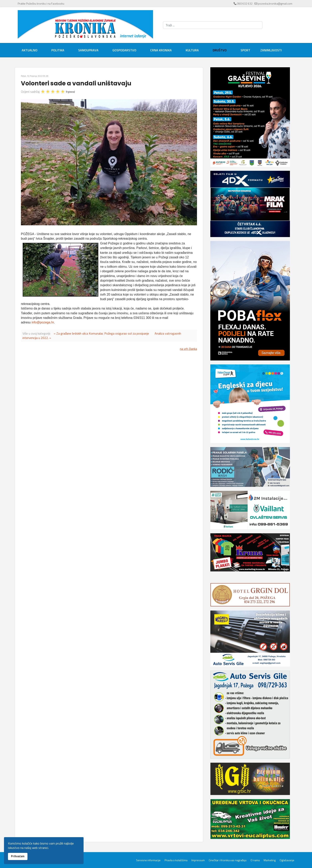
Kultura (192, 50)
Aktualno (30, 50)
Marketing (270, 860)
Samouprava (88, 50)
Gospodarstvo (124, 50)
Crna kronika (161, 50)
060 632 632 (245, 3)
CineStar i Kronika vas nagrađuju (228, 860)
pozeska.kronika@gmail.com (275, 3)
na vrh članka (188, 349)
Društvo (220, 50)
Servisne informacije (148, 860)
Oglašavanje (287, 860)
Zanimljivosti (271, 50)
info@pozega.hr (43, 322)
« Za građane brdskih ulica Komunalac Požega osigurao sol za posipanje (101, 333)
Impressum (198, 860)
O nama (255, 860)
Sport (245, 50)
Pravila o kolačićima (176, 860)
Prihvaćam (18, 856)
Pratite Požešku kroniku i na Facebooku (41, 3)
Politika (58, 50)
